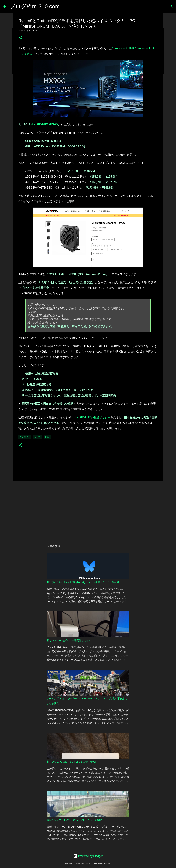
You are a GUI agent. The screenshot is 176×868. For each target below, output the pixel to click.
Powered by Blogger (88, 856)
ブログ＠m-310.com (35, 6)
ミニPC (38, 437)
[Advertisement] (88, 510)
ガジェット (25, 437)
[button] (20, 38)
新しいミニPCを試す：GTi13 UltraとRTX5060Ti (73, 762)
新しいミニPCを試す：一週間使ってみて (69, 640)
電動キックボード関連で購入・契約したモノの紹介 (74, 820)
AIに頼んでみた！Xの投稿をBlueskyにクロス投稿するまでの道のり (83, 582)
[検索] (171, 7)
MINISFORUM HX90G (44, 124)
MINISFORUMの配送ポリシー (92, 417)
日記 (47, 437)
